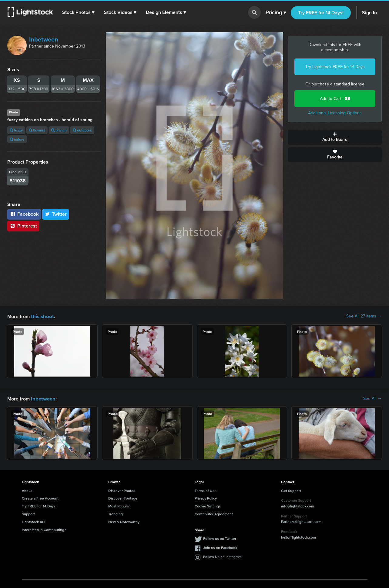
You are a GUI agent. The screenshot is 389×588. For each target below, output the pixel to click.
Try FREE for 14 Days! (321, 13)
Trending (116, 513)
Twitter (56, 214)
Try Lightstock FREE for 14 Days (335, 67)
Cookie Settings (208, 505)
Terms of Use (206, 490)
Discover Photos (122, 490)
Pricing (276, 13)
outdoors (82, 130)
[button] (79, 12)
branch (59, 130)
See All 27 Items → (364, 316)
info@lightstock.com (298, 505)
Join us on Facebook (220, 547)
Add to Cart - (335, 99)
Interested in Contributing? (44, 529)
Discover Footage (123, 498)
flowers (37, 130)
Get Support (291, 490)
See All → (372, 398)
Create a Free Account (40, 498)
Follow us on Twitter (220, 538)
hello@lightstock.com (298, 537)
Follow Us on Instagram (222, 556)
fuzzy (16, 130)
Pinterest (23, 226)
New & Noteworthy (124, 521)
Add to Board (335, 137)
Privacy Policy (206, 498)
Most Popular (119, 505)
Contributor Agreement (214, 513)
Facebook (24, 214)
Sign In (369, 13)
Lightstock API (34, 521)
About (27, 490)
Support (28, 513)
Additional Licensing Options (335, 113)
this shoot (42, 316)
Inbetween (44, 39)
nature (17, 139)
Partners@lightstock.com (301, 521)
